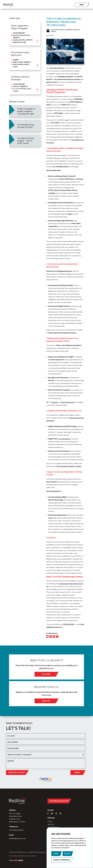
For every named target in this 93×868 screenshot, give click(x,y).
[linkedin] (54, 637)
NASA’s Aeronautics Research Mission (62, 333)
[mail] (47, 637)
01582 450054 (69, 624)
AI (80, 306)
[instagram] (61, 813)
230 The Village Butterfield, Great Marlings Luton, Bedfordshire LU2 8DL (17, 818)
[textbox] (44, 755)
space (50, 518)
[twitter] (57, 637)
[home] (8, 5)
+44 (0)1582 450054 (16, 830)
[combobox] (46, 755)
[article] (25, 111)
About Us (51, 824)
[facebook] (51, 637)
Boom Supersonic (68, 402)
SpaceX (55, 402)
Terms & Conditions (30, 856)
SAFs (70, 214)
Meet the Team (53, 827)
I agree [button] (56, 854)
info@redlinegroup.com (17, 838)
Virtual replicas (64, 439)
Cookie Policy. (21, 856)
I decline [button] (67, 854)
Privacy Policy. (13, 856)
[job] (25, 34)
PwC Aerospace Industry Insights (69, 466)
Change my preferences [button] (61, 860)
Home (50, 821)
